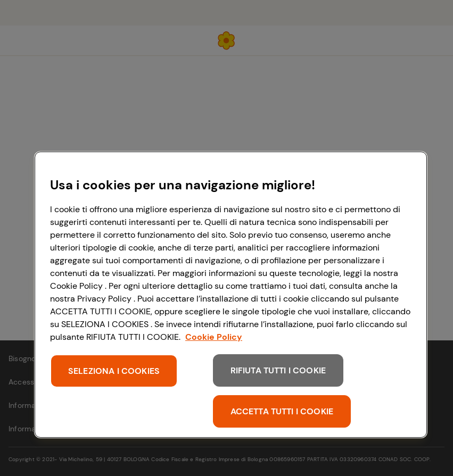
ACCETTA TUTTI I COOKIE (282, 411)
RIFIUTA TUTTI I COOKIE (278, 370)
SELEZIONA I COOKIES (114, 371)
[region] (231, 295)
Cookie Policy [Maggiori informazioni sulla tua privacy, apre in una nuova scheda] (214, 337)
